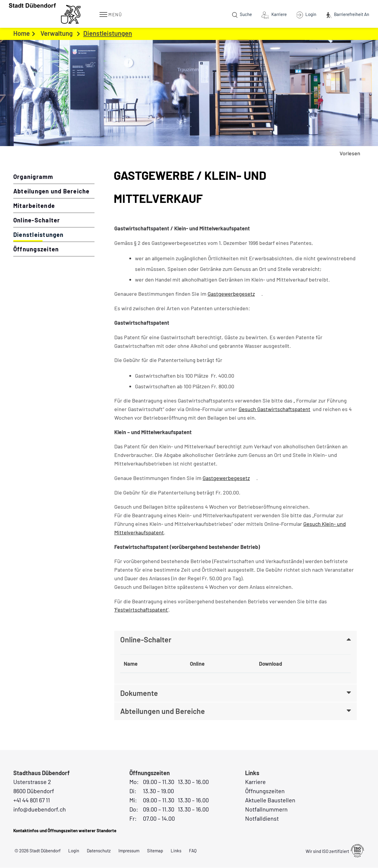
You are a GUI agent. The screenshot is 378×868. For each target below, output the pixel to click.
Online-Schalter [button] (146, 640)
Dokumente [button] (139, 693)
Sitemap (155, 851)
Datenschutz (99, 851)
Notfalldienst (262, 819)
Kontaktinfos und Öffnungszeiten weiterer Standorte (65, 831)
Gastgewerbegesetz (234, 294)
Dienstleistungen (54, 234)
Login (74, 851)
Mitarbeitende (34, 206)
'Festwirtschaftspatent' (141, 610)
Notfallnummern (266, 809)
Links (176, 851)
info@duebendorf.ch (40, 809)
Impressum (129, 851)
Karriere (255, 782)
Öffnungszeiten (36, 249)
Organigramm (33, 177)
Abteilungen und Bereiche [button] (163, 712)
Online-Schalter (37, 220)
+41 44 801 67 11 (32, 800)
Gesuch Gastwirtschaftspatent (274, 409)
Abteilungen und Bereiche (52, 191)
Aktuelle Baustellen (270, 800)
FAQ (193, 851)
